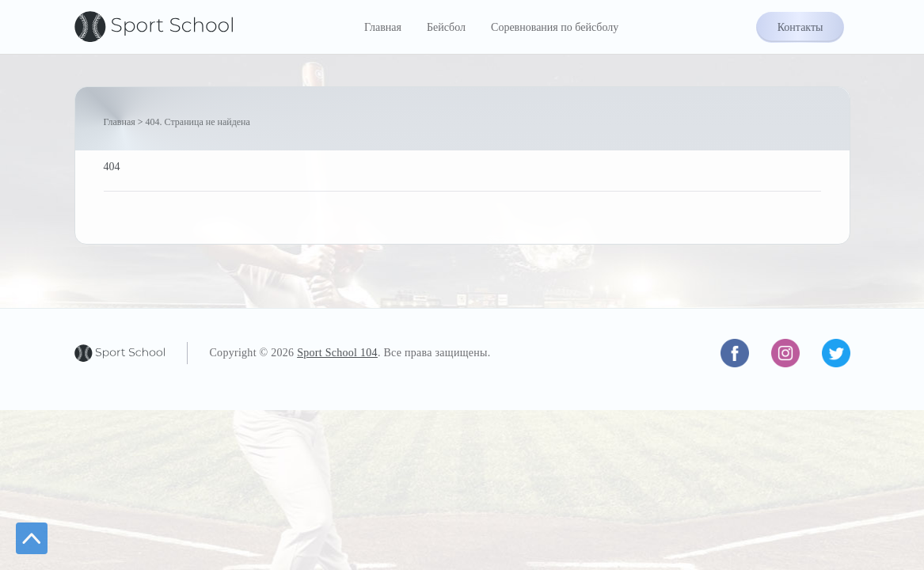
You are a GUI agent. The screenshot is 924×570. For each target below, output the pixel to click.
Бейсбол (446, 27)
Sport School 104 (337, 353)
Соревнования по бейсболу (555, 27)
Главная (383, 27)
